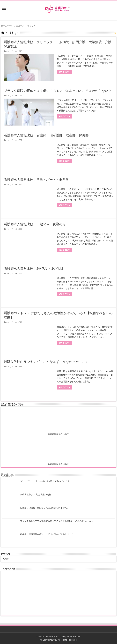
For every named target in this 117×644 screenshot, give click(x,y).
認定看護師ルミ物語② (58, 464)
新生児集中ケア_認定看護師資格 (36, 495)
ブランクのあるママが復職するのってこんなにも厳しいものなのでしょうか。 (57, 521)
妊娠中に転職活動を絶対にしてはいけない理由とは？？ (47, 534)
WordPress (54, 637)
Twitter (5, 554)
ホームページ (7, 26)
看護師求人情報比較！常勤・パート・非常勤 (37, 180)
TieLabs (77, 637)
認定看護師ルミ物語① (58, 434)
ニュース (20, 26)
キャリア (10, 51)
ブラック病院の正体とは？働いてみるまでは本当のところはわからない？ (58, 91)
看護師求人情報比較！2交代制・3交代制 (33, 269)
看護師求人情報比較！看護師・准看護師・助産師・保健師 (46, 135)
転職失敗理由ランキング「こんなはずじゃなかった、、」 (46, 362)
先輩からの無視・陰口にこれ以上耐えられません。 (45, 508)
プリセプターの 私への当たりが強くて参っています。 (46, 481)
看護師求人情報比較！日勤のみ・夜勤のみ (35, 224)
